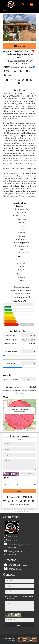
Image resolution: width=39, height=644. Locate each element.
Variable (15, 379)
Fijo (7, 379)
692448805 (20, 440)
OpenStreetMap (25, 430)
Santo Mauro (12, 638)
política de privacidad (31, 485)
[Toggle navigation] (4, 10)
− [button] (6, 405)
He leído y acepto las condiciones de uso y (21, 485)
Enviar (19, 491)
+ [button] (6, 402)
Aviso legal (15, 640)
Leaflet (17, 430)
